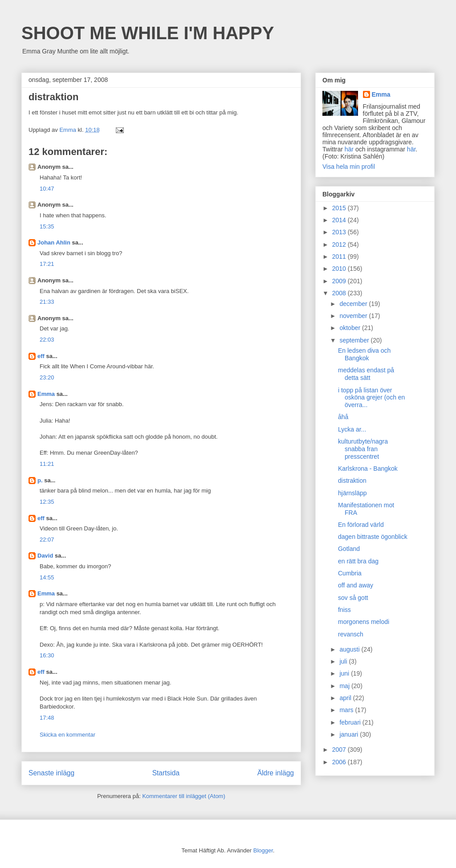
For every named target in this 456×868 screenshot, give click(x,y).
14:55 (47, 577)
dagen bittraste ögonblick (373, 537)
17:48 (47, 718)
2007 (340, 750)
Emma (46, 394)
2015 (340, 208)
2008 (340, 293)
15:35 (47, 226)
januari (350, 734)
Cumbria (350, 573)
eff (41, 356)
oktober (351, 328)
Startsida (166, 773)
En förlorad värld (361, 525)
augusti (350, 649)
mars (347, 710)
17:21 (47, 264)
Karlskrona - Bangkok (368, 469)
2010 (340, 269)
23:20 (47, 377)
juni (345, 673)
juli (344, 661)
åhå (343, 417)
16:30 (47, 655)
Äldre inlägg (276, 773)
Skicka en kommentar (67, 735)
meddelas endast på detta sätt (366, 374)
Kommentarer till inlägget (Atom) (183, 796)
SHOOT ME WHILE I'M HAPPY (148, 33)
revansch (351, 634)
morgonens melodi (364, 622)
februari (351, 722)
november (354, 316)
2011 (340, 257)
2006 (340, 762)
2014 (340, 220)
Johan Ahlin (54, 242)
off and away (356, 585)
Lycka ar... (352, 429)
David (45, 556)
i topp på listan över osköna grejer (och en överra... (371, 398)
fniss (344, 610)
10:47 (47, 189)
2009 (340, 281)
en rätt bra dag (358, 561)
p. (40, 480)
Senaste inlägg (51, 773)
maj (345, 686)
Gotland (349, 549)
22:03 (47, 340)
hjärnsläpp (352, 493)
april (346, 698)
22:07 (47, 540)
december (354, 304)
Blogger (263, 850)
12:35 (47, 502)
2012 (340, 245)
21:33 (47, 302)
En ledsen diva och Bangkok (364, 354)
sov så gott (353, 598)
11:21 (47, 464)
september (355, 340)
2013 (340, 232)
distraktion (352, 481)
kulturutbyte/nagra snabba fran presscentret (363, 449)
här (349, 149)
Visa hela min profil (349, 167)
